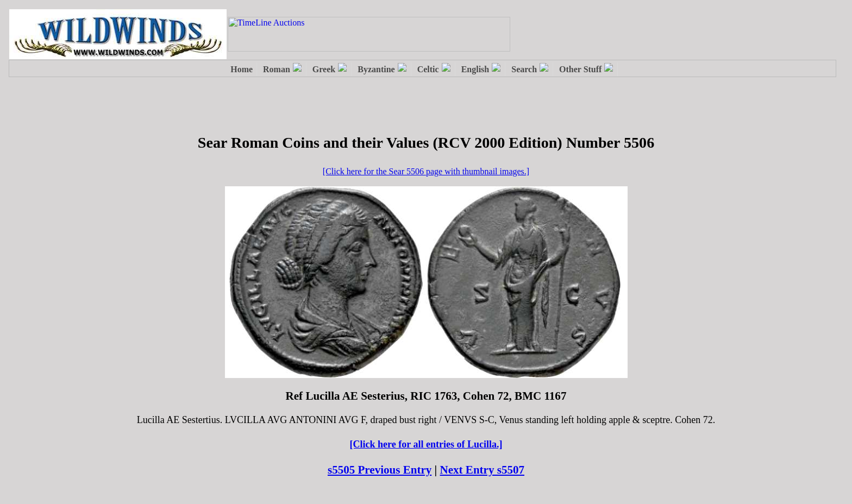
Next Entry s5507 (483, 470)
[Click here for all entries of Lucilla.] (426, 444)
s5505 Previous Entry (380, 470)
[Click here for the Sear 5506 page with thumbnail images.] (426, 171)
